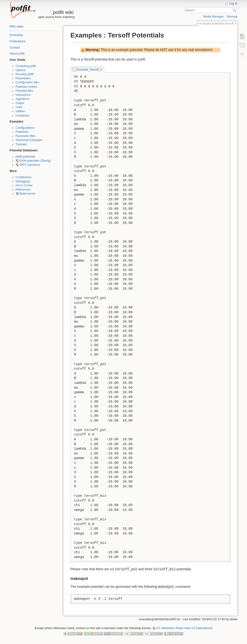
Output (20, 103)
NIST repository (30, 165)
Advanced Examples (29, 140)
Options (21, 70)
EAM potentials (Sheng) (35, 161)
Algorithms (23, 99)
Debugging (23, 181)
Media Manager (213, 17)
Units (19, 107)
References (23, 190)
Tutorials (21, 144)
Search (235, 10)
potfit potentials (25, 157)
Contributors (24, 177)
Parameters (23, 78)
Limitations (23, 116)
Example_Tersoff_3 (90, 70)
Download (16, 35)
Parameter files (25, 136)
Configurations (25, 128)
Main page (16, 26)
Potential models (27, 87)
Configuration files (27, 82)
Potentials (22, 132)
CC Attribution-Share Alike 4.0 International (184, 628)
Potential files (24, 91)
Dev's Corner (24, 185)
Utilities (20, 111)
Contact (15, 48)
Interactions (23, 95)
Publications (18, 41)
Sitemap (232, 17)
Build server (28, 194)
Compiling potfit (26, 66)
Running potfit (25, 74)
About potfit (17, 54)
